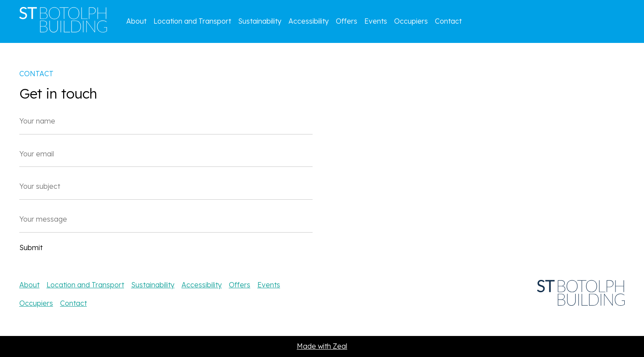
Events (376, 21)
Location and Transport (192, 21)
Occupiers (411, 21)
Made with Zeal (322, 346)
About (136, 21)
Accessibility (309, 21)
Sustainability (260, 21)
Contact (448, 21)
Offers (347, 21)
